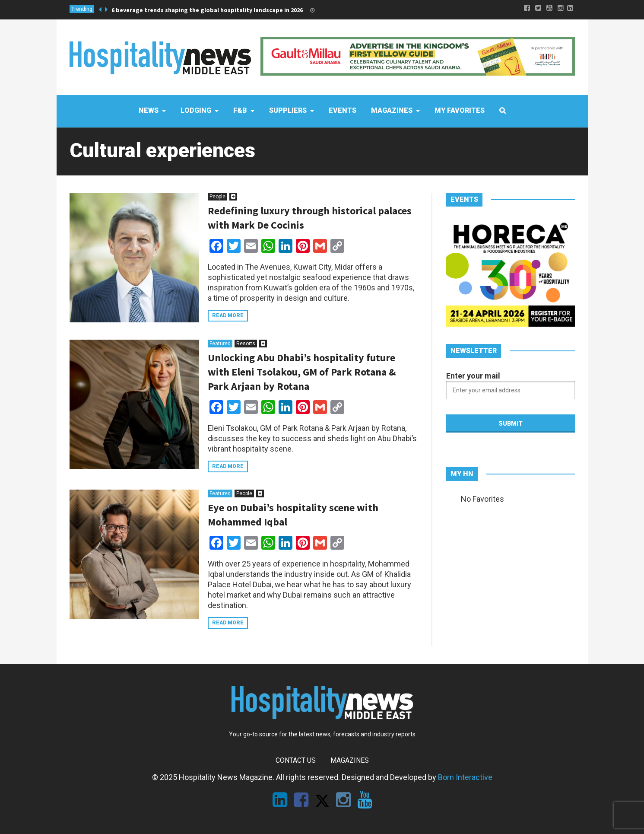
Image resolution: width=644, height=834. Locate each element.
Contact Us (296, 760)
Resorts (246, 344)
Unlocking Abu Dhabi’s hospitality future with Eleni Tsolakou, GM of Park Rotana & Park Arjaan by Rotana (302, 372)
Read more (228, 315)
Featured (220, 344)
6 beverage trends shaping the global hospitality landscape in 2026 (207, 10)
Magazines (350, 760)
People (217, 197)
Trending (82, 9)
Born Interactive (465, 777)
